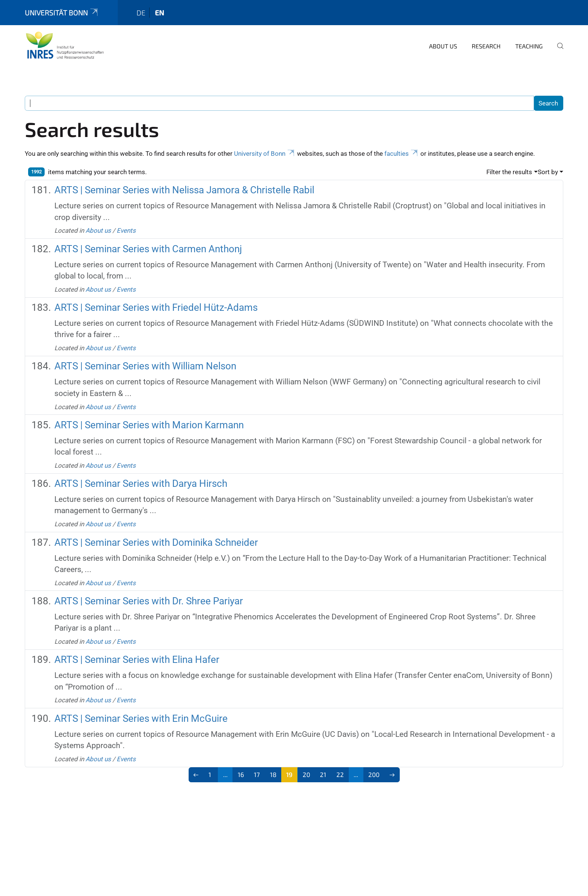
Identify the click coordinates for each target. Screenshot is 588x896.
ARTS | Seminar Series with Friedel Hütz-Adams (156, 307)
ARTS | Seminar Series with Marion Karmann (149, 425)
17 (257, 774)
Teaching (529, 46)
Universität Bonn (62, 13)
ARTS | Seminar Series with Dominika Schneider (156, 542)
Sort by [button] (548, 172)
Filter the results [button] (509, 172)
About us (443, 46)
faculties (402, 154)
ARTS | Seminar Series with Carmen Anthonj (148, 249)
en (160, 13)
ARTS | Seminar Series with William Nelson (145, 366)
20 (306, 774)
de (141, 13)
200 (374, 774)
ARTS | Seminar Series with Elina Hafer (137, 660)
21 (323, 774)
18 (273, 774)
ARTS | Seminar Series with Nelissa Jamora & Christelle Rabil (184, 190)
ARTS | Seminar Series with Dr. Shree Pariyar (149, 601)
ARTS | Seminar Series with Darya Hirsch (141, 483)
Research (486, 46)
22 (340, 774)
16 (241, 774)
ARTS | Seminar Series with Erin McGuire (141, 718)
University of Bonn (265, 154)
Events (126, 230)
